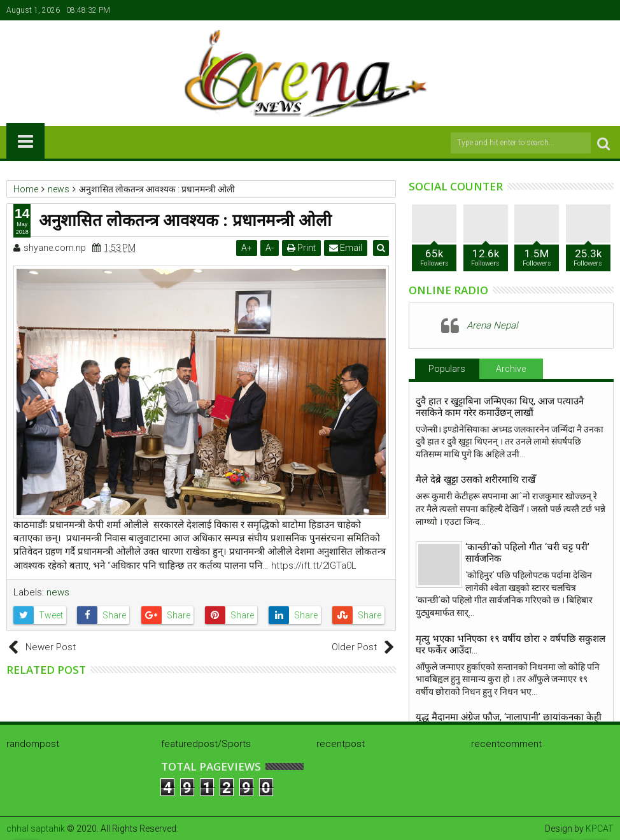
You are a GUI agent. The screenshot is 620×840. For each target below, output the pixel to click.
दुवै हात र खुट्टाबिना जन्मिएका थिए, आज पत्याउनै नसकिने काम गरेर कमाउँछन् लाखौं (500, 407)
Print (303, 248)
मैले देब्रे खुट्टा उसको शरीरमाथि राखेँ (476, 480)
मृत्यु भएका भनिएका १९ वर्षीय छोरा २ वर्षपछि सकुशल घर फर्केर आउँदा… (511, 644)
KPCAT (600, 829)
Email (347, 248)
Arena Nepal (492, 325)
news (58, 592)
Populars (447, 369)
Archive (511, 369)
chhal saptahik (36, 829)
